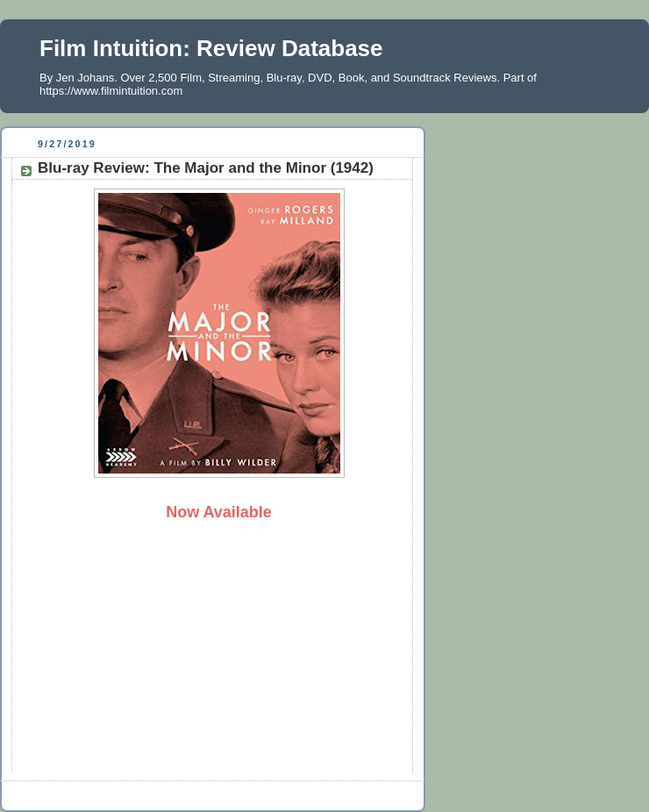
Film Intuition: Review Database (211, 48)
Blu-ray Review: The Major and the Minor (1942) (206, 168)
